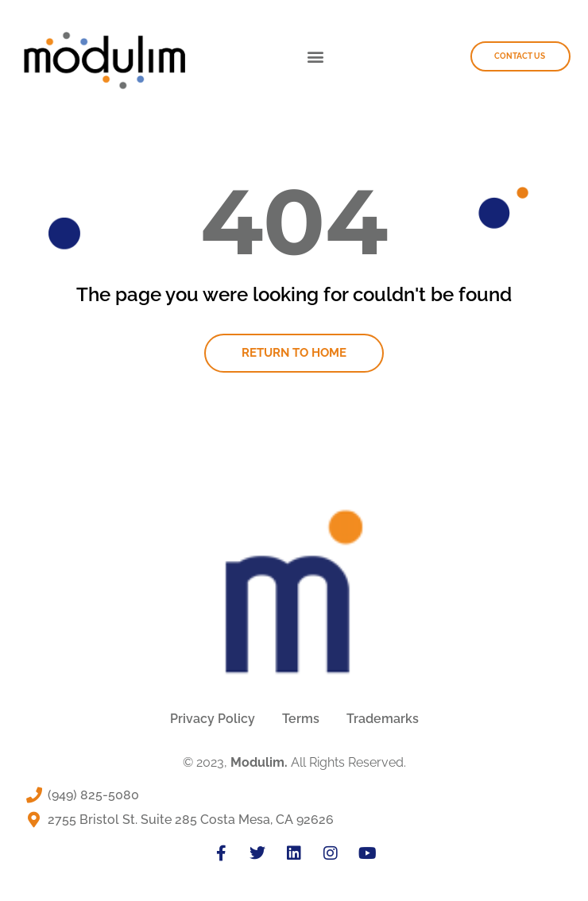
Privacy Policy (213, 719)
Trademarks (383, 719)
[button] (316, 56)
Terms (301, 719)
